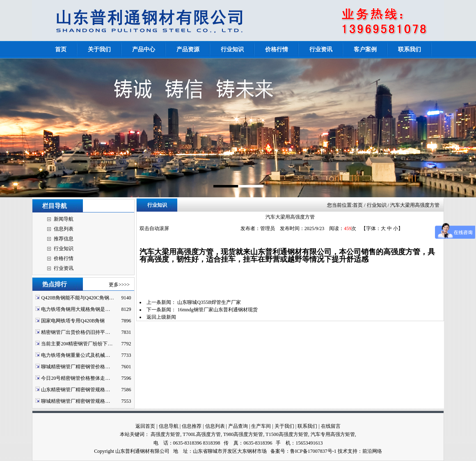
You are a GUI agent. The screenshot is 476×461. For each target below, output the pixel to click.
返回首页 (145, 426)
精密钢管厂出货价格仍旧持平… (76, 332)
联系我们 (307, 426)
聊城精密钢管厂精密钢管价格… (76, 367)
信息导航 (169, 426)
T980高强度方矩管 (243, 434)
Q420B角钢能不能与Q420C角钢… (77, 298)
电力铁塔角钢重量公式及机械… (76, 355)
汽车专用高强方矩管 (333, 434)
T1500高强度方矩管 (287, 434)
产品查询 (238, 426)
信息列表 (64, 229)
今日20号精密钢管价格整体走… (76, 378)
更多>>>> (119, 285)
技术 (343, 451)
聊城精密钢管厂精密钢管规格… (76, 401)
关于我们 (284, 426)
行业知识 (64, 249)
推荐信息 (64, 239)
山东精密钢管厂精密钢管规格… (76, 390)
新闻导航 (64, 219)
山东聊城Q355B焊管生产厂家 (209, 302)
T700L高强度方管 (202, 434)
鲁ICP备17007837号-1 (313, 451)
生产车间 (261, 426)
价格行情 (64, 258)
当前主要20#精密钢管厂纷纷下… (77, 344)
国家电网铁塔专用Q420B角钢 (73, 321)
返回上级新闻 (161, 317)
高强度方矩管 (165, 434)
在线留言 (331, 426)
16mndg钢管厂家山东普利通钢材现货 (217, 310)
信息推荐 (192, 426)
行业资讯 (64, 268)
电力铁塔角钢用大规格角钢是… (76, 309)
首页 (358, 205)
